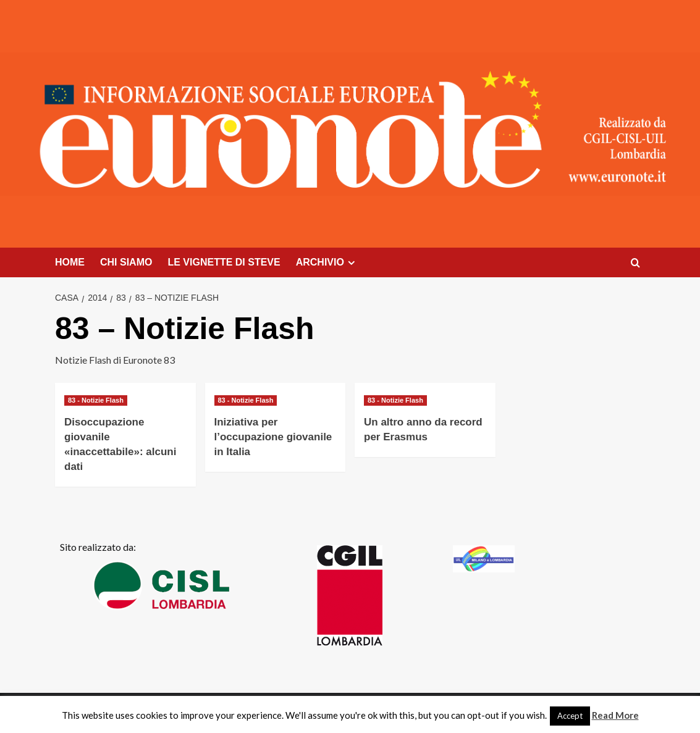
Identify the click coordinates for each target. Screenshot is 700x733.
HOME (70, 262)
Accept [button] (570, 716)
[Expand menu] (351, 263)
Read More (615, 715)
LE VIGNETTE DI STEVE (224, 262)
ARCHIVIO (327, 262)
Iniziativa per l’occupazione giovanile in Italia (273, 437)
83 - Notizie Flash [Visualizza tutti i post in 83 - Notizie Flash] (96, 400)
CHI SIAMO (126, 262)
